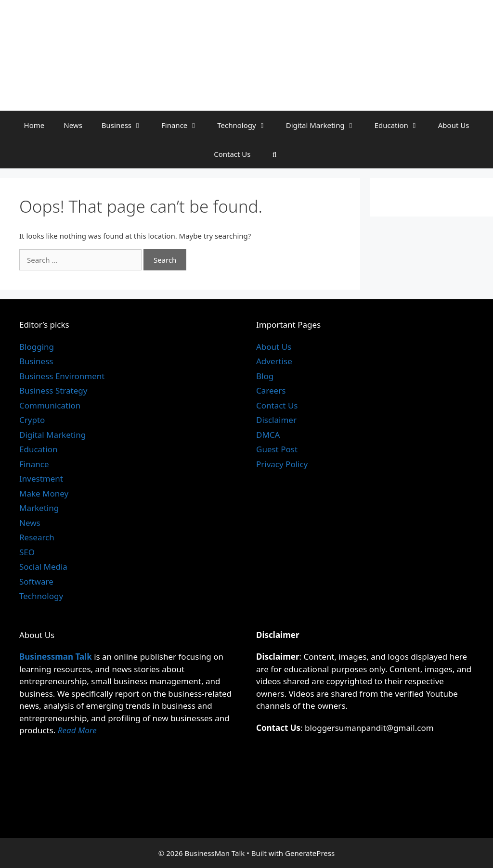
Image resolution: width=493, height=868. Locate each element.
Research (37, 537)
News (73, 125)
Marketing (39, 508)
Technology (246, 125)
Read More (77, 730)
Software (36, 581)
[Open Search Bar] (275, 154)
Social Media (43, 567)
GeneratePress (310, 853)
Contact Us (232, 154)
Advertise (274, 361)
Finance (184, 125)
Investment (41, 479)
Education (402, 125)
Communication (50, 405)
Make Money (44, 493)
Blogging (37, 347)
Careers (271, 390)
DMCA (268, 435)
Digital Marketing (325, 125)
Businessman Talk (56, 657)
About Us (454, 125)
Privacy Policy (282, 464)
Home (34, 125)
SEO (27, 552)
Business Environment (62, 376)
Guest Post (277, 449)
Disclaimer (276, 420)
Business (127, 125)
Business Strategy (53, 390)
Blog (265, 376)
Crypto (32, 420)
